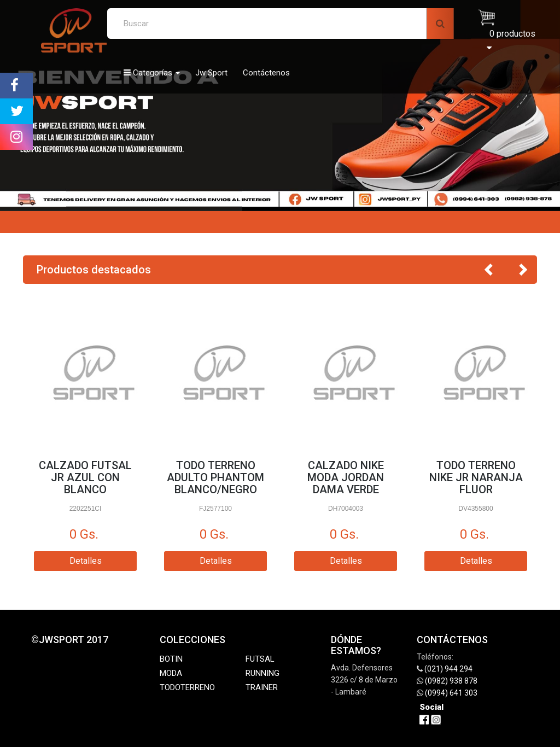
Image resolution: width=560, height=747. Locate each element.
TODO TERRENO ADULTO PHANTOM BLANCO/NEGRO (215, 477)
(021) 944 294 (448, 669)
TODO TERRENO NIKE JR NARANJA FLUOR (476, 477)
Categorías (152, 73)
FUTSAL (260, 659)
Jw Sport (211, 73)
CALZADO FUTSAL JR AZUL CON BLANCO (85, 477)
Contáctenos (266, 73)
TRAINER (262, 687)
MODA (171, 673)
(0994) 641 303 (451, 693)
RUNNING (262, 673)
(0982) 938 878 (451, 681)
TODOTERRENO (187, 687)
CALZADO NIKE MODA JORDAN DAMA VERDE (346, 477)
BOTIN (171, 659)
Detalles (86, 561)
